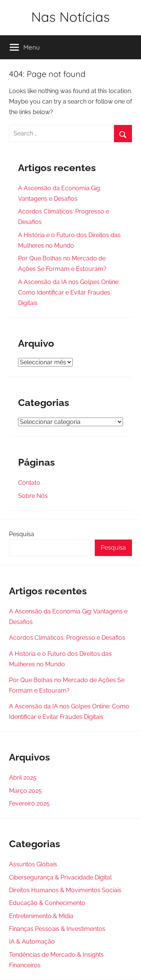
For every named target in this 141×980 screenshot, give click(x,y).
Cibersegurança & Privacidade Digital (60, 877)
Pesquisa (22, 534)
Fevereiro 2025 (29, 803)
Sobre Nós (33, 496)
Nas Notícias (70, 17)
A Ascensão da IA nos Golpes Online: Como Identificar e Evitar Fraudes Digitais (69, 292)
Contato (29, 483)
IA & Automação (32, 942)
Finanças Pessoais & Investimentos (57, 929)
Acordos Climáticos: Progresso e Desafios (67, 638)
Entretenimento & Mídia (41, 916)
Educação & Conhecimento (47, 903)
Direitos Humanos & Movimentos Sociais (65, 890)
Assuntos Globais (33, 864)
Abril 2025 (23, 778)
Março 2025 (25, 791)
